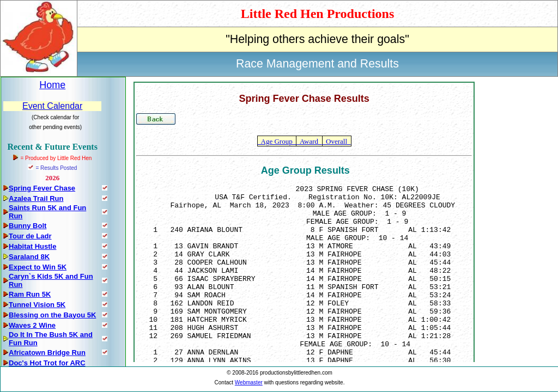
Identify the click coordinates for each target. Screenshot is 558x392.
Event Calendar (52, 106)
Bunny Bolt (28, 226)
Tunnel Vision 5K (37, 305)
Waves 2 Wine (32, 325)
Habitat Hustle (32, 246)
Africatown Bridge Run (47, 353)
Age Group (277, 141)
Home (52, 85)
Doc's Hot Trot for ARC (47, 363)
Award (309, 141)
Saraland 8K (29, 257)
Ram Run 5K (30, 294)
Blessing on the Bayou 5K (52, 315)
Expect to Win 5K (38, 267)
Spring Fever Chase (42, 188)
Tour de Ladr (30, 236)
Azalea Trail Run (36, 198)
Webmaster (249, 382)
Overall (337, 141)
